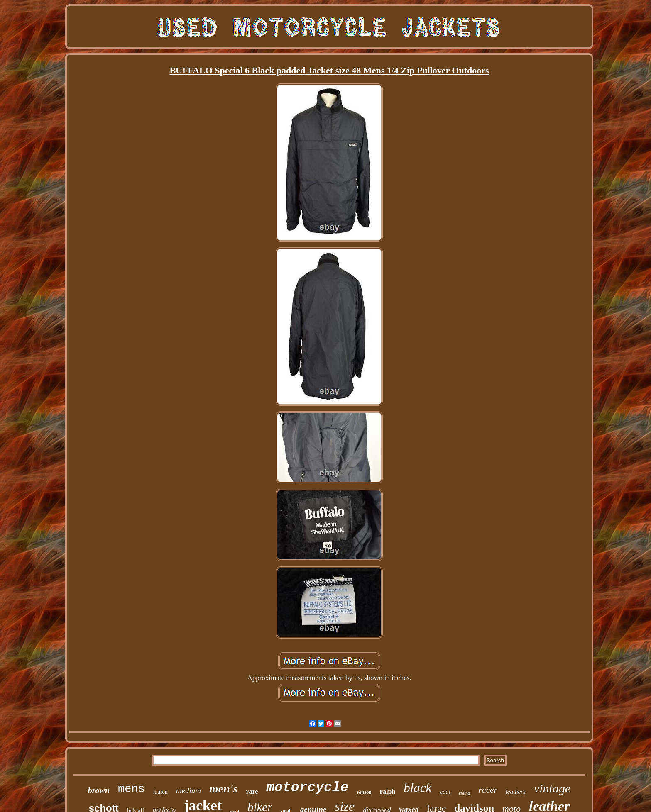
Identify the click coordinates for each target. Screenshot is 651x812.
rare (252, 791)
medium (188, 791)
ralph (388, 791)
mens (131, 789)
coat (445, 792)
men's (223, 789)
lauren (160, 792)
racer (488, 790)
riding (464, 793)
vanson (364, 792)
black (417, 788)
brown (99, 790)
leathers (516, 792)
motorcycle (307, 788)
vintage (552, 788)
